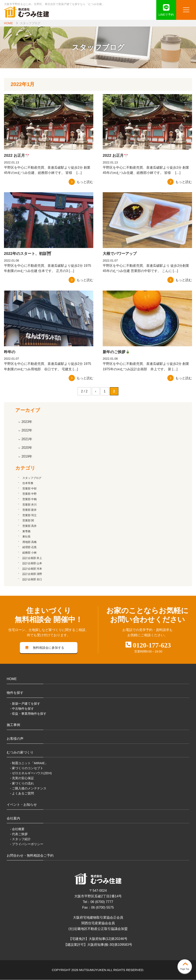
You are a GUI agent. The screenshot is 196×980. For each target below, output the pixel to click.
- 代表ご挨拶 (19, 834)
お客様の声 (15, 739)
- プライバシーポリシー (27, 844)
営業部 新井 (30, 510)
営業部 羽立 (30, 515)
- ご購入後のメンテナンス (28, 788)
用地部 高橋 (30, 542)
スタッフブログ (32, 478)
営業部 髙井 (30, 526)
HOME (8, 23)
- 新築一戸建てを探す (25, 704)
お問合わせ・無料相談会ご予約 (30, 856)
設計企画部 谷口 (32, 579)
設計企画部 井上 (32, 558)
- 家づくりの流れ (22, 783)
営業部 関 (28, 520)
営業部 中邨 (30, 489)
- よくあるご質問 (22, 793)
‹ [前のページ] (96, 391)
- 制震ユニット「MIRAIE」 (29, 763)
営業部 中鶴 (30, 499)
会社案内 (13, 819)
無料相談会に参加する (45, 648)
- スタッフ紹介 (20, 839)
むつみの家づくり (20, 753)
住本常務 (28, 483)
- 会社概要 (17, 829)
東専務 (26, 531)
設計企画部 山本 (32, 563)
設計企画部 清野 (32, 574)
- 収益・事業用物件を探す (28, 714)
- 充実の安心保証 (22, 778)
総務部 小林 (30, 553)
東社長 (26, 537)
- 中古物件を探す (22, 709)
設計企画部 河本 (32, 569)
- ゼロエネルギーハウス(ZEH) (31, 773)
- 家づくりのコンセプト (27, 768)
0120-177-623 (152, 645)
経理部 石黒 (30, 547)
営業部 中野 (30, 494)
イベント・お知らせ (22, 805)
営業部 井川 (30, 505)
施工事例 (13, 725)
